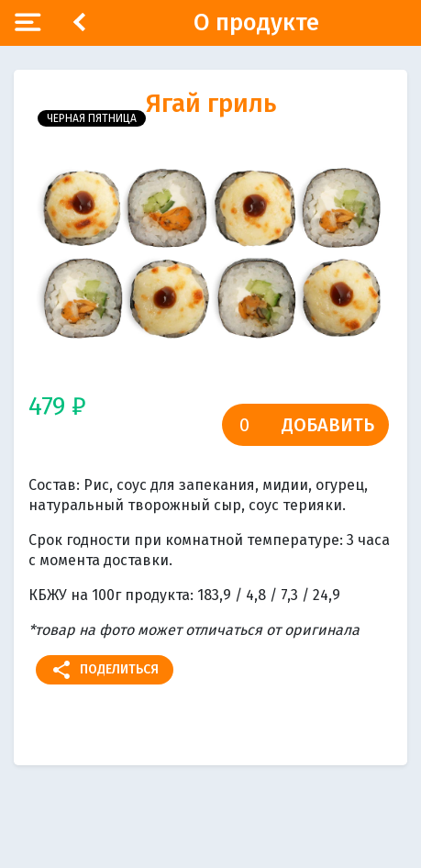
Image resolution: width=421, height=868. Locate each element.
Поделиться (105, 670)
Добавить (328, 425)
